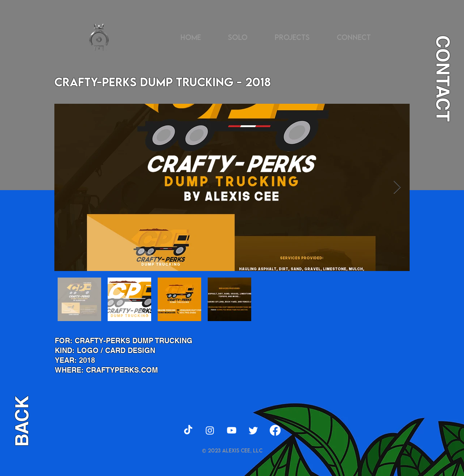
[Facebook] (275, 430)
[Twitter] (253, 430)
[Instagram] (210, 430)
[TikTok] (188, 430)
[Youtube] (232, 430)
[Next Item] (397, 187)
